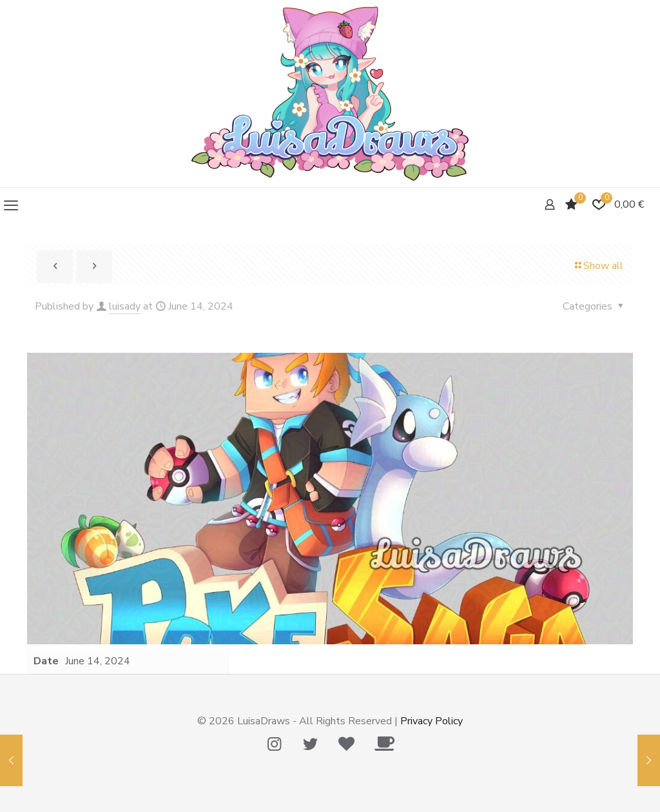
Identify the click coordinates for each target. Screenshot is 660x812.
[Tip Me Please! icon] (346, 744)
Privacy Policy (432, 721)
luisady (125, 306)
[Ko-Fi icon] (384, 744)
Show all (598, 266)
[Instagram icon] (274, 744)
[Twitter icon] (310, 744)
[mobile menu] (11, 206)
